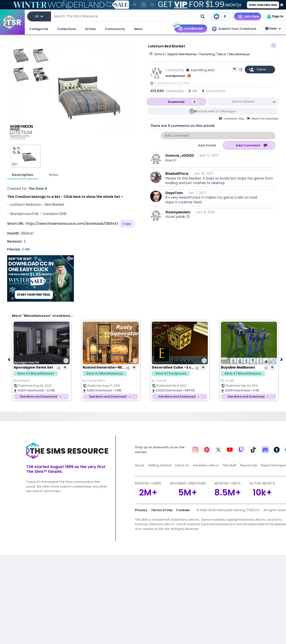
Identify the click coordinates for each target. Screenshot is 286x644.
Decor (222, 54)
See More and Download (39, 397)
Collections (67, 29)
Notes (54, 175)
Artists (90, 29)
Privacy (141, 510)
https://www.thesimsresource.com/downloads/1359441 (72, 224)
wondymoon (176, 76)
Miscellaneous (239, 54)
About (140, 465)
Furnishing (207, 54)
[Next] (282, 359)
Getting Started (160, 465)
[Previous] (10, 359)
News (138, 29)
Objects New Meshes (182, 54)
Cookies (183, 510)
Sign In (275, 16)
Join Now (252, 16)
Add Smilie (207, 145)
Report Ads (249, 465)
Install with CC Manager (217, 111)
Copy (127, 224)
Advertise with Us (206, 465)
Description (23, 175)
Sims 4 (159, 54)
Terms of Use (162, 510)
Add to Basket (243, 102)
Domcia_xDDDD (180, 155)
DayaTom (174, 193)
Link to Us (182, 465)
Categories (39, 29)
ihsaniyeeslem (178, 212)
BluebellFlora (177, 174)
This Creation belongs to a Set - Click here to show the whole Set (64, 197)
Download (176, 102)
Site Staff (230, 465)
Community (115, 29)
